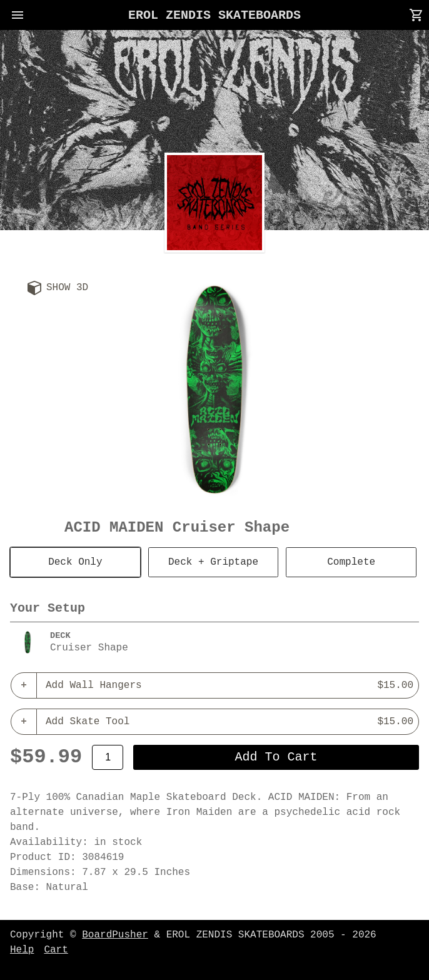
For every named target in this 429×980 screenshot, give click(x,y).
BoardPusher (115, 935)
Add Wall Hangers (230, 685)
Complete (351, 562)
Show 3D (67, 288)
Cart (56, 950)
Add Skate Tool (230, 722)
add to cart (276, 757)
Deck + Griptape (213, 562)
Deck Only (75, 562)
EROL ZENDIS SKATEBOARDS (214, 15)
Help (22, 950)
